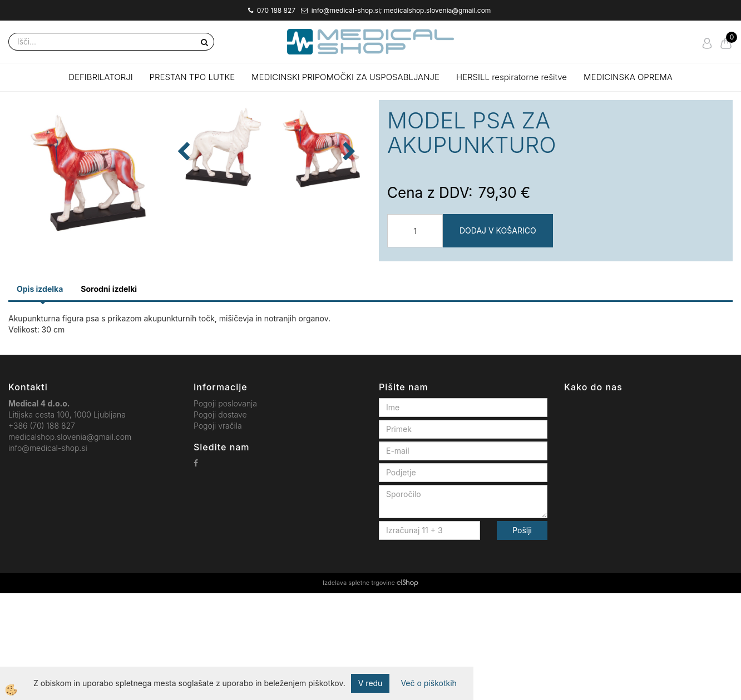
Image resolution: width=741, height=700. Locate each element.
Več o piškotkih (428, 683)
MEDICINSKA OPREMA (628, 77)
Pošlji (522, 637)
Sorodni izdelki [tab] (109, 396)
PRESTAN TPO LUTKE (192, 77)
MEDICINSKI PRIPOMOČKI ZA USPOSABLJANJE (345, 77)
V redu (370, 683)
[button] (348, 237)
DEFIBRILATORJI (100, 77)
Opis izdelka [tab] (40, 396)
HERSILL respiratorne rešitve (512, 77)
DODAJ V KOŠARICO (498, 230)
